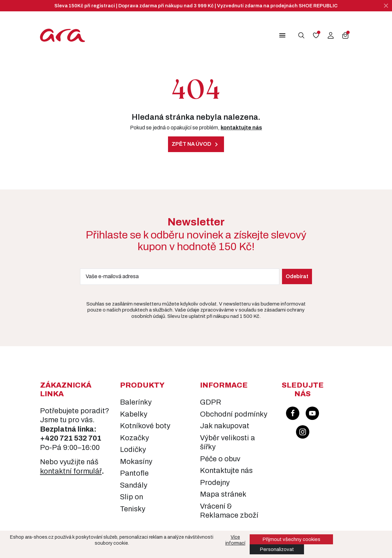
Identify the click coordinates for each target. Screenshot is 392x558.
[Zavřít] (386, 6)
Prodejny (215, 483)
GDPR (211, 402)
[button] (283, 35)
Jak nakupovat (225, 426)
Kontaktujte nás (226, 471)
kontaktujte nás (241, 128)
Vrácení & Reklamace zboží (229, 511)
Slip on (131, 497)
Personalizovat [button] (277, 549)
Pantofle (134, 473)
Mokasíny (136, 462)
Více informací (235, 540)
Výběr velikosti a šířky (227, 443)
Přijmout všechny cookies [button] (291, 539)
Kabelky (134, 414)
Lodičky (133, 450)
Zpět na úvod (196, 144)
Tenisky (133, 509)
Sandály (134, 485)
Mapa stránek (223, 494)
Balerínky (136, 402)
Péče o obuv (220, 459)
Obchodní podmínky (234, 414)
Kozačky (134, 438)
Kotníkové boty (145, 426)
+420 (50, 438)
